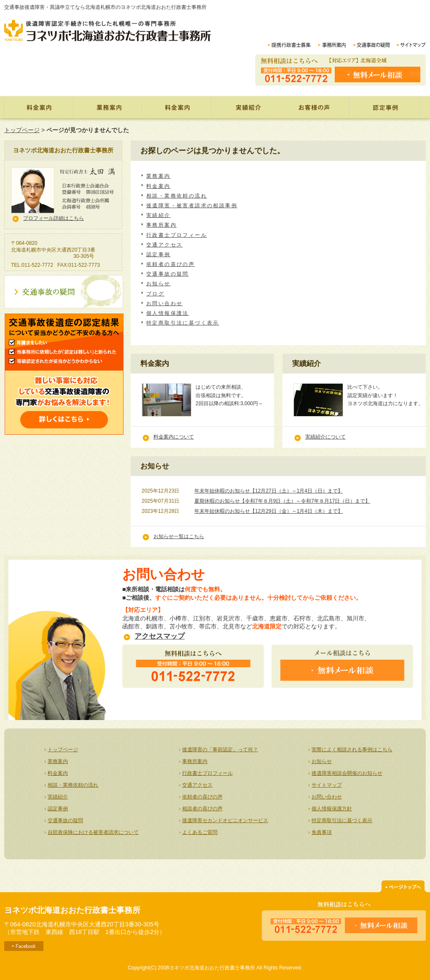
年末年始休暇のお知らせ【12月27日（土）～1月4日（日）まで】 (269, 491)
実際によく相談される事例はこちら (352, 750)
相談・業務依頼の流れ (177, 196)
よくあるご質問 (200, 832)
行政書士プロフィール (177, 235)
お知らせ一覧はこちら (179, 536)
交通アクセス (164, 245)
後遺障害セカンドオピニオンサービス (225, 820)
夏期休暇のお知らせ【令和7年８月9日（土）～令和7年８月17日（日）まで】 (282, 501)
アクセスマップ (160, 636)
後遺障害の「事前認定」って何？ (220, 750)
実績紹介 (246, 107)
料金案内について (174, 437)
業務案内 (108, 107)
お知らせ (159, 284)
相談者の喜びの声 (202, 809)
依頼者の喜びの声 (315, 107)
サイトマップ (327, 785)
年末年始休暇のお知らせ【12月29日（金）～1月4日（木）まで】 (269, 511)
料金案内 (177, 107)
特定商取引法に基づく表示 (183, 323)
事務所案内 (161, 225)
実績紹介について (325, 437)
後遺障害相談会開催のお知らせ (347, 773)
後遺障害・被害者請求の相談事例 (192, 206)
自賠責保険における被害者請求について (93, 832)
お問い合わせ (164, 303)
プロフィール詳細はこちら (54, 218)
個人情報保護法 (168, 313)
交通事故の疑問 (168, 274)
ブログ (155, 294)
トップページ (39, 107)
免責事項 (322, 832)
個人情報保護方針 (332, 809)
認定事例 (386, 107)
